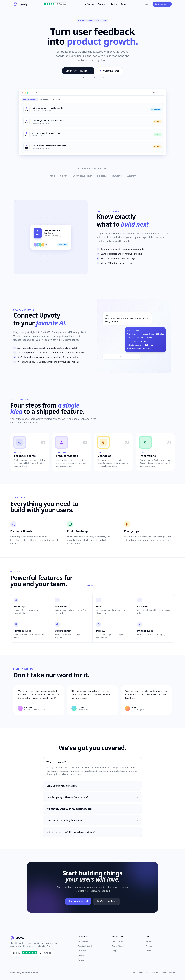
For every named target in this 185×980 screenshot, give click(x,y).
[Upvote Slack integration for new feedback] (26, 122)
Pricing (114, 4)
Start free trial (162, 4)
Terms (149, 941)
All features (89, 4)
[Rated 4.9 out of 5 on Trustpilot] (32, 953)
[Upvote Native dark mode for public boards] (26, 109)
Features (103, 4)
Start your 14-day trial (78, 71)
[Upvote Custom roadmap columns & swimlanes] (26, 147)
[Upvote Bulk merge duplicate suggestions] (26, 134)
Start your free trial (78, 901)
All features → (90, 586)
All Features (83, 941)
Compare (164, 973)
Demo (123, 4)
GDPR (148, 951)
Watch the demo (109, 71)
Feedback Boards (85, 946)
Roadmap (82, 951)
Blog (114, 951)
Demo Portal (117, 941)
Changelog (83, 955)
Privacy (149, 946)
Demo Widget (118, 946)
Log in (147, 4)
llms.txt (172, 973)
